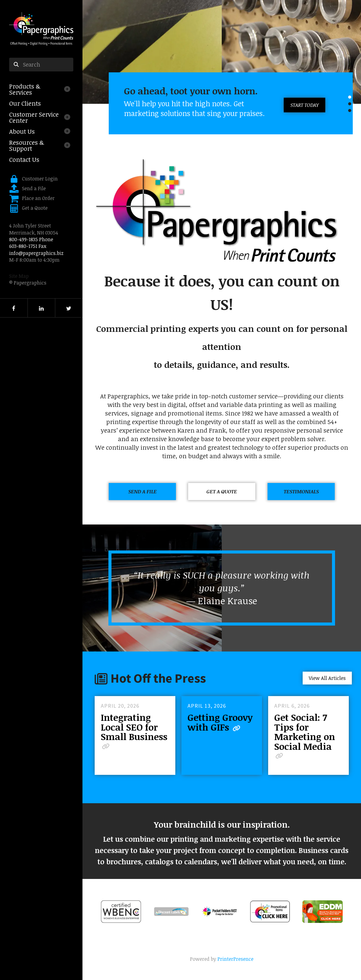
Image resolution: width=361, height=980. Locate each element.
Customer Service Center (34, 117)
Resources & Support (27, 145)
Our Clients (25, 103)
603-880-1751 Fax (28, 246)
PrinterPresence (235, 959)
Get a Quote (35, 208)
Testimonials (301, 492)
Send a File (34, 188)
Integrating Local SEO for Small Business (134, 727)
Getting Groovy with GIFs (220, 722)
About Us (22, 131)
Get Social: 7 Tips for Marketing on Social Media (305, 732)
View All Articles (327, 678)
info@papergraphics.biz (36, 253)
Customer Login (40, 179)
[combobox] (41, 65)
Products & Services (25, 89)
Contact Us (24, 159)
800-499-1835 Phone (31, 239)
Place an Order (38, 198)
